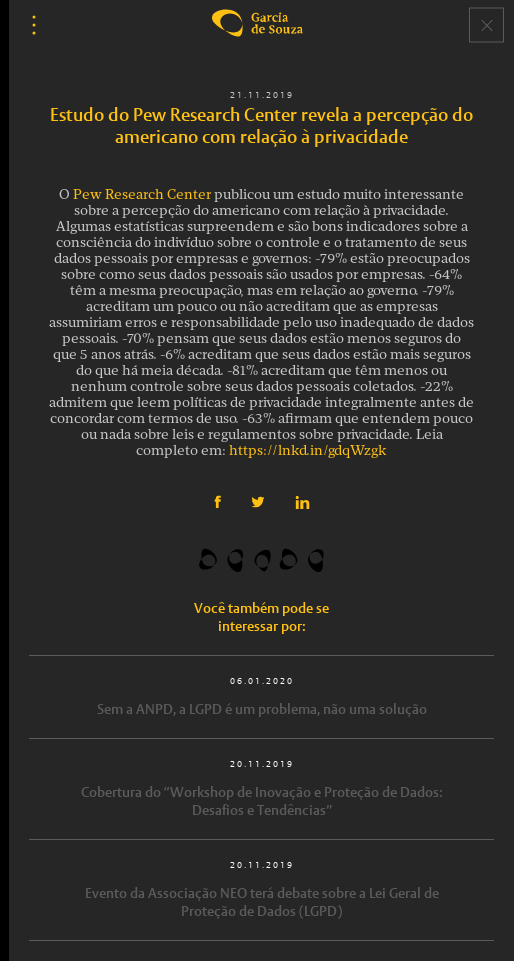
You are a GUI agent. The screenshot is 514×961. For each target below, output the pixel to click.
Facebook (217, 502)
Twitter (258, 502)
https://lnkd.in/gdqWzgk (308, 451)
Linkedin (302, 502)
